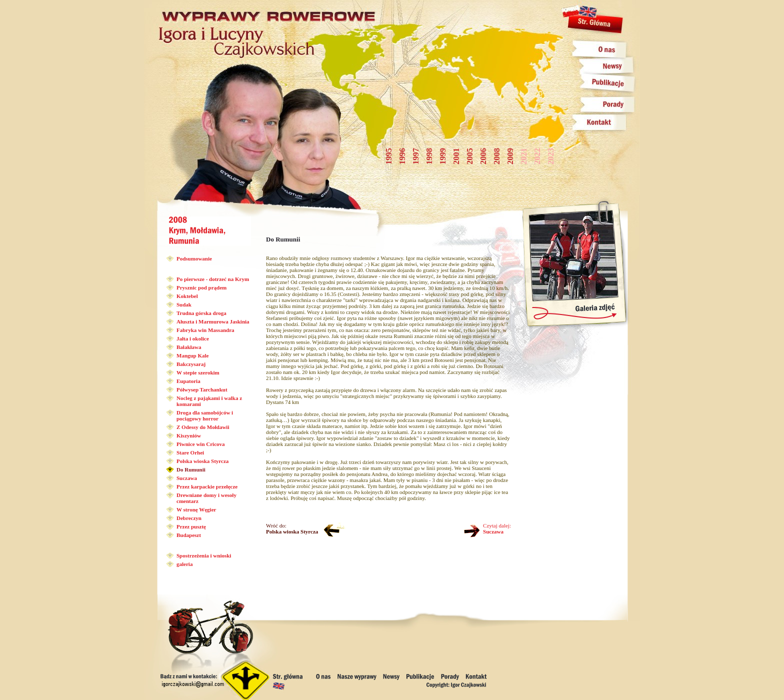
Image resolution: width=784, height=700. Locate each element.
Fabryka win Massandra (205, 330)
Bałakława (189, 347)
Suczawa (187, 478)
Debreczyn (189, 518)
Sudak (184, 304)
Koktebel (187, 296)
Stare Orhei (190, 452)
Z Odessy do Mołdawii (203, 427)
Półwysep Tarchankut (202, 389)
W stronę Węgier (196, 509)
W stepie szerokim (198, 372)
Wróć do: (292, 528)
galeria (184, 564)
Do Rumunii (191, 469)
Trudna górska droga (201, 313)
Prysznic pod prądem (201, 287)
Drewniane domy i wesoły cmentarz (206, 498)
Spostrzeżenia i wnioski (204, 555)
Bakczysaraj (191, 364)
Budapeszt (189, 535)
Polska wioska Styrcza (202, 461)
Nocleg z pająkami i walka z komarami (209, 401)
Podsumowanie (194, 258)
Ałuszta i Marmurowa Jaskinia (213, 321)
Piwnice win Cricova (201, 444)
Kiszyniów (189, 435)
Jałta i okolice (193, 338)
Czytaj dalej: (497, 528)
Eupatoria (188, 381)
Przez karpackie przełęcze (207, 486)
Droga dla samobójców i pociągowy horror (205, 415)
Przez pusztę (191, 526)
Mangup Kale (192, 355)
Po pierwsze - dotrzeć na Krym (213, 279)
